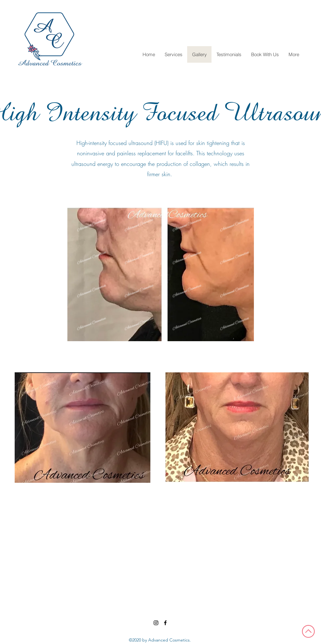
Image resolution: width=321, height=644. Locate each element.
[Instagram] (156, 623)
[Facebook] (165, 623)
